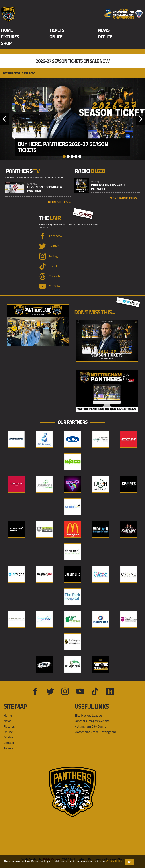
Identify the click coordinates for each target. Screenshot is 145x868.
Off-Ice (105, 37)
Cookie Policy (114, 861)
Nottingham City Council (91, 726)
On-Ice (56, 37)
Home (7, 30)
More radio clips (125, 198)
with (83, 213)
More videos (59, 202)
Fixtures (10, 37)
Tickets (57, 30)
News (103, 30)
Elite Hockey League (88, 715)
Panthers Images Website (92, 721)
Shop (6, 43)
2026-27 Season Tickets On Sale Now (72, 61)
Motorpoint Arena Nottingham (95, 732)
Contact (9, 743)
